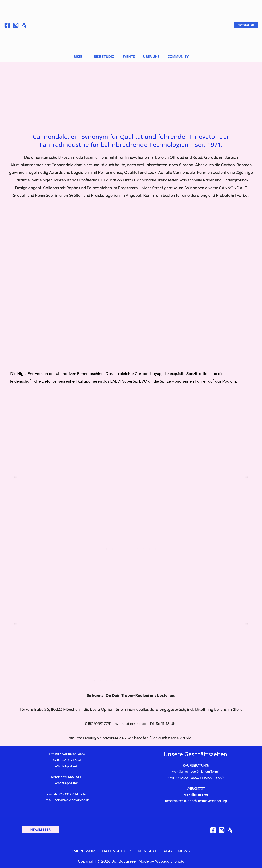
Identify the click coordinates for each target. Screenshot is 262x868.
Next (247, 474)
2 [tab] (113, 546)
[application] (87, 54)
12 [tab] (162, 677)
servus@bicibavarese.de (103, 735)
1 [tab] (106, 546)
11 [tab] (156, 677)
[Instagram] (16, 25)
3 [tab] (119, 546)
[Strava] (230, 827)
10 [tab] (149, 677)
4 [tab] (125, 546)
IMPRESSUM (90, 849)
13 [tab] (168, 677)
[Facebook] (7, 25)
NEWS (178, 849)
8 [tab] (149, 546)
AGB (165, 849)
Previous (15, 474)
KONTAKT (148, 849)
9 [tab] (156, 546)
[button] (246, 25)
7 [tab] (143, 546)
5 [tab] (131, 546)
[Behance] (24, 25)
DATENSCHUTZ (120, 849)
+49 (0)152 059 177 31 (66, 757)
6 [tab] (137, 546)
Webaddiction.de (170, 860)
